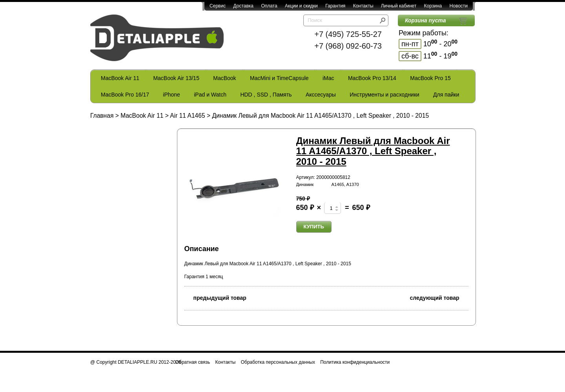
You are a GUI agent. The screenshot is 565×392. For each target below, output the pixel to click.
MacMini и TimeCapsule (279, 78)
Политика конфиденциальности (355, 362)
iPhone (171, 95)
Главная (102, 116)
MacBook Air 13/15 (176, 78)
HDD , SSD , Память (266, 95)
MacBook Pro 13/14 (372, 78)
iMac (328, 78)
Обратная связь (193, 362)
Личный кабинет (399, 6)
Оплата (269, 6)
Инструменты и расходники (384, 95)
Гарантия (335, 6)
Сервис (218, 6)
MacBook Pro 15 (430, 78)
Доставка (243, 6)
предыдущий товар (215, 297)
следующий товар (439, 297)
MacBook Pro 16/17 (125, 95)
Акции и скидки (301, 6)
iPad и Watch (210, 95)
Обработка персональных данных (278, 362)
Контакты (363, 6)
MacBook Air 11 (120, 78)
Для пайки (446, 95)
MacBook (224, 78)
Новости (459, 6)
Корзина (433, 6)
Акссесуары (321, 95)
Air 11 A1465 (187, 116)
